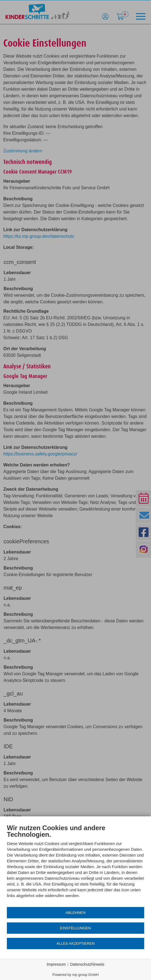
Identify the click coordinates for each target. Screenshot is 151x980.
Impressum (56, 964)
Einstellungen (76, 928)
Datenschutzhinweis (87, 964)
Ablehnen (76, 913)
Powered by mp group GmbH (75, 975)
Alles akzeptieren (76, 943)
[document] (75, 865)
